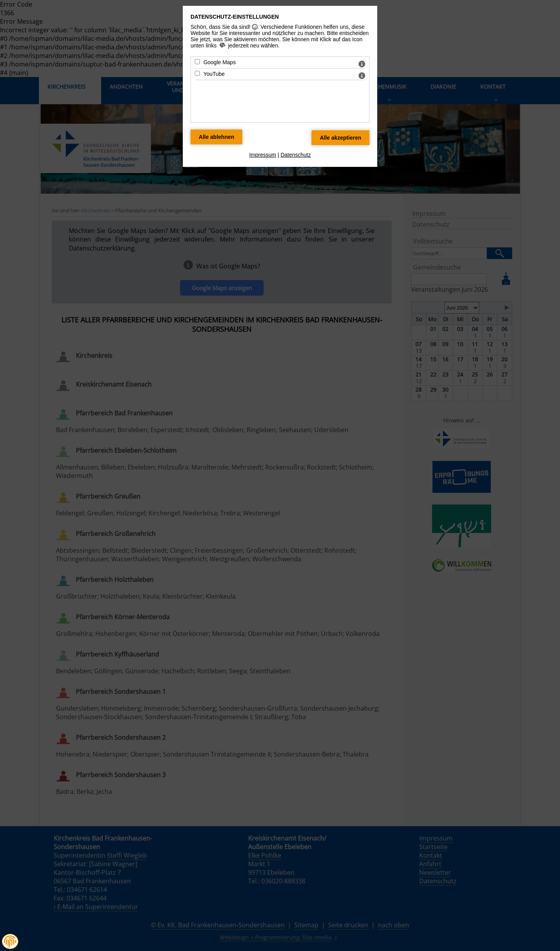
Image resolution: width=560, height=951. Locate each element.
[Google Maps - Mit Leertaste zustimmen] (197, 62)
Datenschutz (296, 155)
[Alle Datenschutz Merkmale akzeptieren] (340, 138)
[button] (10, 941)
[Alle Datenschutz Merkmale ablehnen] (216, 137)
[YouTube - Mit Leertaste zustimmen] (197, 73)
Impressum (263, 155)
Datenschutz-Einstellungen (235, 17)
